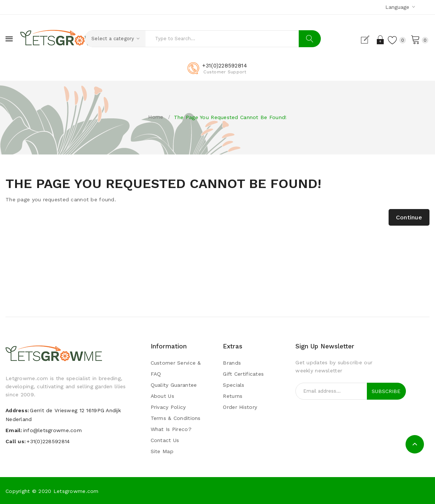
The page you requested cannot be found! (230, 117)
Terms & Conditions (176, 418)
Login (379, 40)
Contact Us (165, 440)
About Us (162, 396)
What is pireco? (171, 429)
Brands (232, 363)
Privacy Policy (168, 407)
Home (156, 117)
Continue (409, 217)
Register (366, 40)
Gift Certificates (243, 374)
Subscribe (386, 391)
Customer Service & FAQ (176, 368)
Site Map (162, 451)
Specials (234, 385)
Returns (233, 396)
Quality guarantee (174, 385)
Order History (240, 407)
